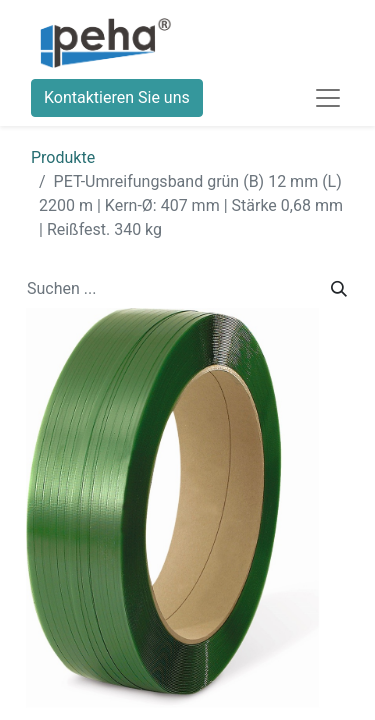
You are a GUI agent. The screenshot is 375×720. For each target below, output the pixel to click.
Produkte (63, 157)
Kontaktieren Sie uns (117, 97)
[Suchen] (339, 289)
